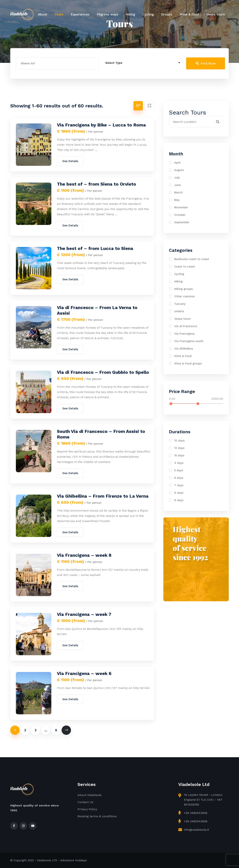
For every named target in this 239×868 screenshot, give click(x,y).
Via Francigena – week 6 (84, 673)
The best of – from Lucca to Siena (95, 248)
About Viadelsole (90, 795)
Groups (167, 14)
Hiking (130, 14)
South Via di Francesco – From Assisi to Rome (101, 434)
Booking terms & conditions (97, 816)
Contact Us (85, 802)
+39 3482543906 (196, 813)
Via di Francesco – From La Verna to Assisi (97, 310)
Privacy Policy (87, 809)
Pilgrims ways (108, 14)
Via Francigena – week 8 (84, 555)
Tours (59, 14)
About (42, 14)
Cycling (148, 14)
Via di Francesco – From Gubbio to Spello (103, 372)
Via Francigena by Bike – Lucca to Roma (101, 125)
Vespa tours (216, 14)
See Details (70, 161)
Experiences (80, 14)
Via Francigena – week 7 (84, 614)
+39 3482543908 (196, 821)
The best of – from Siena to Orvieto (97, 184)
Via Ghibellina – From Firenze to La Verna (103, 496)
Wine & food (189, 14)
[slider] (171, 404)
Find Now (206, 63)
